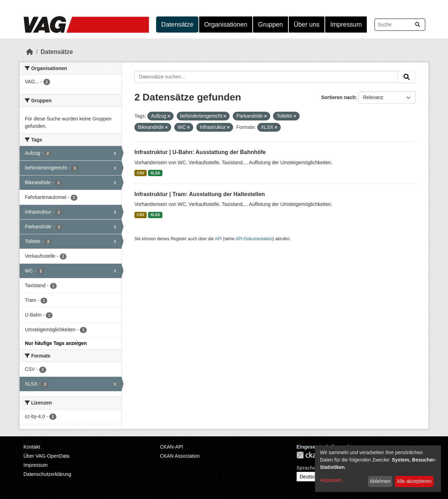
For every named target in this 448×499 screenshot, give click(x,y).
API (218, 239)
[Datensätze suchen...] (400, 25)
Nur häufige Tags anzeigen (56, 343)
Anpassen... (333, 480)
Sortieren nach (338, 97)
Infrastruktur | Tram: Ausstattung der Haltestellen (200, 194)
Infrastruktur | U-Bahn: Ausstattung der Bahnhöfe (200, 152)
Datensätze (177, 25)
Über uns (307, 25)
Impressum (346, 25)
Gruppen (271, 25)
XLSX (155, 173)
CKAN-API (171, 447)
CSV (141, 173)
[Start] (30, 52)
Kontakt (32, 447)
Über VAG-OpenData (46, 456)
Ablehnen (380, 481)
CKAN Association (180, 456)
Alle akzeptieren (414, 481)
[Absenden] (418, 25)
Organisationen (226, 25)
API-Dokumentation (254, 239)
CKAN (308, 455)
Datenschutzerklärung (47, 474)
